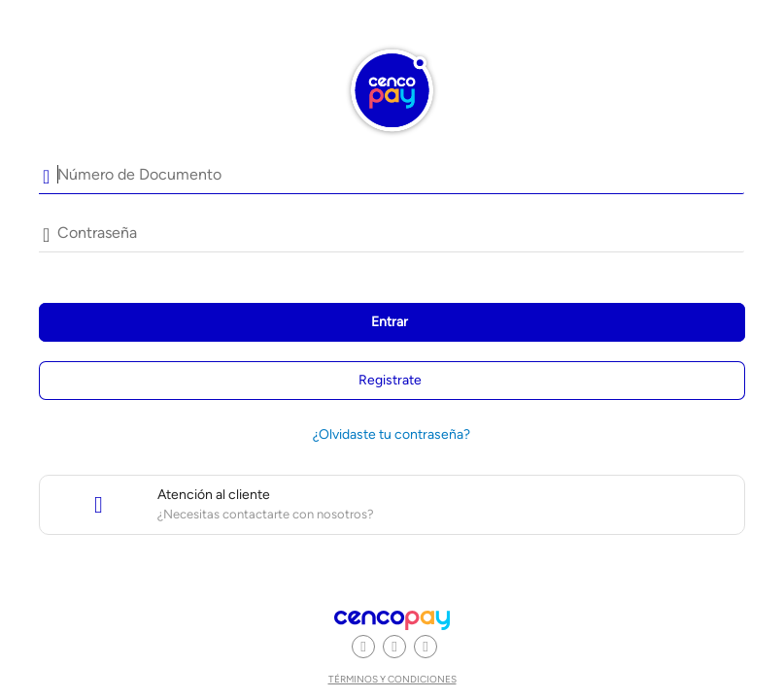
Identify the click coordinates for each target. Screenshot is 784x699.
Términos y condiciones (392, 679)
